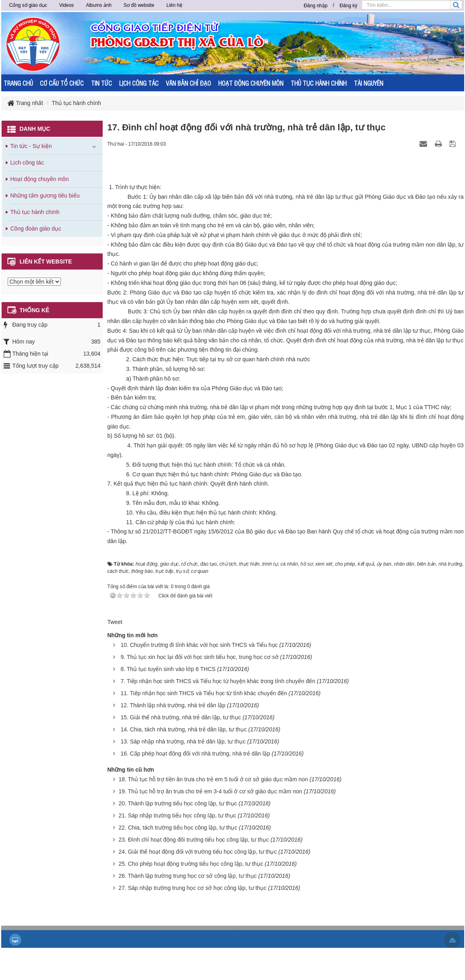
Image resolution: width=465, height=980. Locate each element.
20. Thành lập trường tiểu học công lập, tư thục (178, 803)
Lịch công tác (27, 163)
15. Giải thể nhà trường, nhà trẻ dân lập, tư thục (181, 717)
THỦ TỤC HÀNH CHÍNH (319, 83)
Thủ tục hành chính (35, 212)
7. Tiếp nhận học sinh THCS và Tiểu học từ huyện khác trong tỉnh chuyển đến (218, 681)
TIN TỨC (101, 83)
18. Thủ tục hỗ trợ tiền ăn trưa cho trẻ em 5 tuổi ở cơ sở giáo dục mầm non (213, 779)
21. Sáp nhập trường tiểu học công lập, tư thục (177, 815)
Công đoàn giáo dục (36, 229)
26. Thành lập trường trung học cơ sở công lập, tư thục (187, 876)
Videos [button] (66, 5)
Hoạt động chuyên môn (40, 179)
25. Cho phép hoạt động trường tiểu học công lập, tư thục (191, 864)
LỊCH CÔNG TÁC (139, 83)
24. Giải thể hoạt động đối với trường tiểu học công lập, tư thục (197, 852)
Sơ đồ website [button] (139, 5)
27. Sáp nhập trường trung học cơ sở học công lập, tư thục (192, 888)
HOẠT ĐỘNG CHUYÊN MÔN (251, 83)
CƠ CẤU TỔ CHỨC (62, 83)
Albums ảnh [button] (99, 5)
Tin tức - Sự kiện (31, 146)
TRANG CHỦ (18, 83)
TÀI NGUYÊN (369, 83)
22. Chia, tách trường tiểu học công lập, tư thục (178, 828)
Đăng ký (348, 6)
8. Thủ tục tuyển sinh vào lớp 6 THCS (168, 669)
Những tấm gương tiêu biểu (45, 196)
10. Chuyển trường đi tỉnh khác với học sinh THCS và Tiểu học (199, 645)
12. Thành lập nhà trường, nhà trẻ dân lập (173, 705)
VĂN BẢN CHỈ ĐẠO (188, 83)
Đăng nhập (315, 6)
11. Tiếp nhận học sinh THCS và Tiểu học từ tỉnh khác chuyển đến (204, 693)
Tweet (115, 622)
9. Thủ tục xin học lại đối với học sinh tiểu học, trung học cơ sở (199, 657)
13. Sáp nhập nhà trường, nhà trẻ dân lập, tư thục (183, 741)
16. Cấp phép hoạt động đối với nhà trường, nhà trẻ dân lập (195, 754)
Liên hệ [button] (174, 5)
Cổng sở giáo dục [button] (28, 5)
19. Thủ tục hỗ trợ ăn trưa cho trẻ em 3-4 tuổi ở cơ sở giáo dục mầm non (210, 791)
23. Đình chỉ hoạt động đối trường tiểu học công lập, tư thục (194, 840)
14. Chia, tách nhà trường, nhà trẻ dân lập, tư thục (184, 729)
